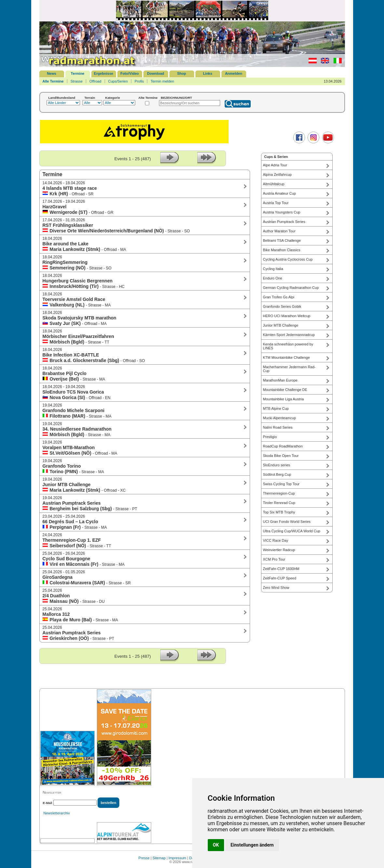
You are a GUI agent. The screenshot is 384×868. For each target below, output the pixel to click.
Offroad (95, 81)
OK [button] (216, 845)
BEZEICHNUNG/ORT (177, 98)
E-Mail (48, 803)
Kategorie (113, 98)
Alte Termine (148, 98)
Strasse (77, 81)
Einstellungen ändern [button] (252, 845)
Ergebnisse (104, 73)
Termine (78, 73)
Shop (182, 73)
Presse (144, 858)
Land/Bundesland (62, 98)
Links (208, 73)
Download (156, 73)
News (52, 73)
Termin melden (162, 81)
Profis (139, 81)
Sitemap (159, 858)
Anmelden (234, 73)
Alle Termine (53, 81)
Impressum (177, 858)
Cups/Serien (118, 81)
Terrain (90, 98)
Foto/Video (130, 73)
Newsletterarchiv (57, 813)
